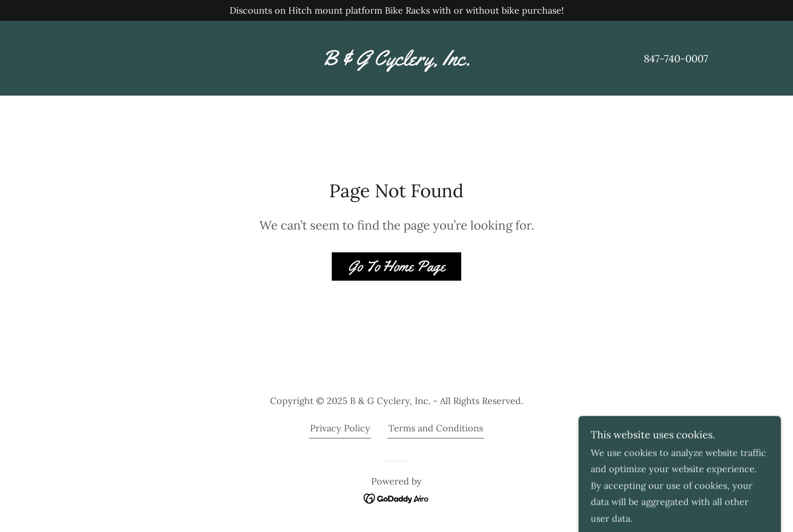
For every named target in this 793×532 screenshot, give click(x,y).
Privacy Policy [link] (340, 428)
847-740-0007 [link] (676, 58)
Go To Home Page (396, 266)
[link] (396, 62)
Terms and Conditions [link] (436, 428)
